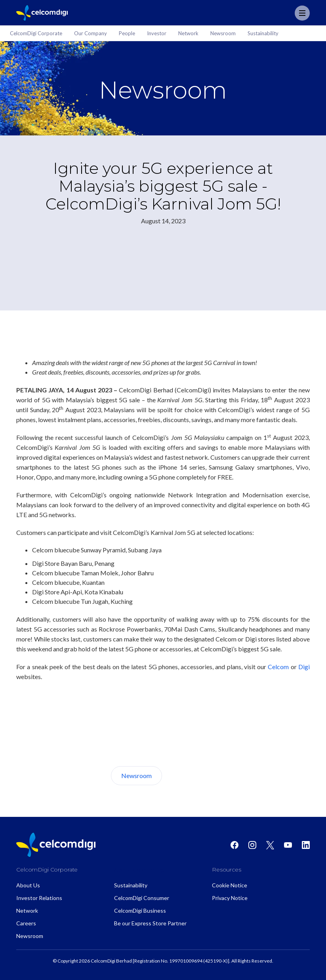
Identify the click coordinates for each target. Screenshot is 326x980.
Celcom (278, 667)
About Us (192, 775)
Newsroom (136, 775)
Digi (304, 667)
